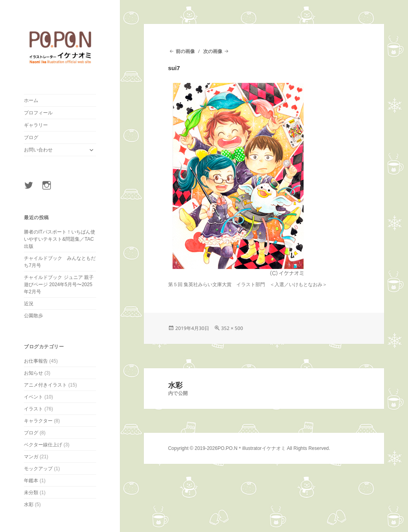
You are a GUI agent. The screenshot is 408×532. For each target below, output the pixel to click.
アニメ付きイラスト (45, 385)
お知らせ (33, 373)
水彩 (29, 505)
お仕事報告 (36, 361)
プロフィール (38, 113)
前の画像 (185, 51)
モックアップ (38, 469)
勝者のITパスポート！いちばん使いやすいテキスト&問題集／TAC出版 (60, 239)
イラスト (33, 409)
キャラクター (38, 421)
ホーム (31, 100)
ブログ (31, 137)
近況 (29, 304)
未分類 (31, 493)
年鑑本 (31, 481)
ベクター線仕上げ (43, 445)
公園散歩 (33, 316)
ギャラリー (36, 125)
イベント (33, 397)
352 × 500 (232, 328)
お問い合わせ (38, 150)
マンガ (31, 457)
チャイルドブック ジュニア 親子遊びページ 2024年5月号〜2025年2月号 (59, 285)
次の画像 (213, 51)
